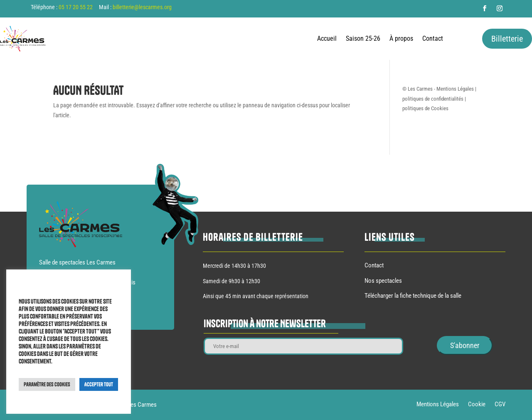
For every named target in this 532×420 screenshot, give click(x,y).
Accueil (327, 39)
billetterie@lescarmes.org (142, 7)
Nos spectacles (383, 281)
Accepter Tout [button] (99, 384)
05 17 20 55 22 (76, 7)
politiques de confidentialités (433, 99)
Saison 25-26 (363, 39)
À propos (401, 39)
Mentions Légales (455, 89)
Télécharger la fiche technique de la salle (413, 296)
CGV (500, 405)
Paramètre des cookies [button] (47, 384)
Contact (433, 39)
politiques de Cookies (425, 108)
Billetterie (507, 39)
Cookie (477, 405)
